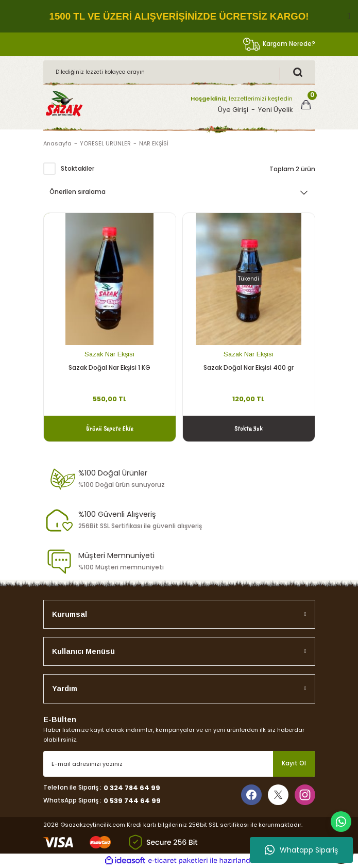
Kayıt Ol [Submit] (294, 763)
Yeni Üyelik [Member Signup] (275, 110)
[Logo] (64, 104)
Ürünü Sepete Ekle (110, 428)
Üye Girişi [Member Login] (233, 110)
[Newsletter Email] (179, 764)
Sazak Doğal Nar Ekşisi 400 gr (249, 368)
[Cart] (306, 105)
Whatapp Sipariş (301, 850)
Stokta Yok (249, 428)
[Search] (179, 72)
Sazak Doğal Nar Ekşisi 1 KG (109, 368)
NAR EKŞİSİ (154, 143)
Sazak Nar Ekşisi (109, 354)
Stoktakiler (78, 169)
